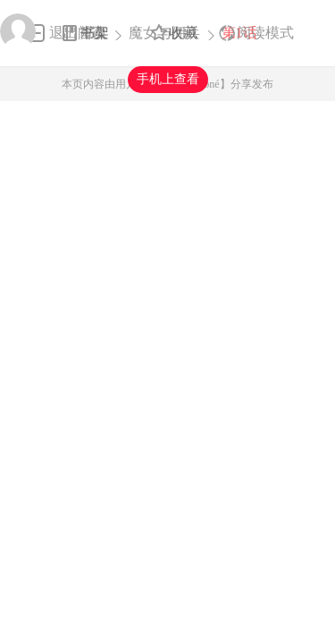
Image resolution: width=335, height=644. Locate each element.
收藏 (183, 33)
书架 (95, 33)
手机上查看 (168, 79)
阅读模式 (265, 33)
